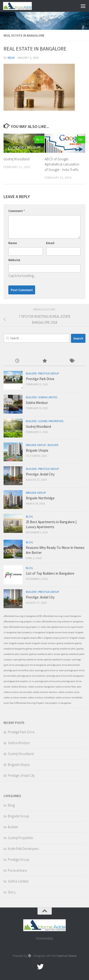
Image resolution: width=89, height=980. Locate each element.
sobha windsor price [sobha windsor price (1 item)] (69, 692)
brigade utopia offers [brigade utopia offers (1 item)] (32, 638)
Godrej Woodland (16, 159)
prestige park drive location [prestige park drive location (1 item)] (31, 676)
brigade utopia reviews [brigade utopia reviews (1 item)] (44, 643)
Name (13, 243)
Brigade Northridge (40, 498)
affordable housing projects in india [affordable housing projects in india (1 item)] (22, 622)
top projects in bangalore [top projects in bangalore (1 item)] (58, 703)
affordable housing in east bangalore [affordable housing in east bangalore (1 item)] (62, 616)
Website (14, 260)
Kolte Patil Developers (23, 849)
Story (12, 892)
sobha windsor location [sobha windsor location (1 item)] (45, 692)
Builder (31, 373)
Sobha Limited (48, 397)
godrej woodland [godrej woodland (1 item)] (66, 643)
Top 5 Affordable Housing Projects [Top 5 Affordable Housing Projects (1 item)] (27, 703)
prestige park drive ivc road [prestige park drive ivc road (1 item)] (49, 670)
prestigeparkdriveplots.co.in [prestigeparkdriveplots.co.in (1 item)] (19, 681)
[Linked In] (57, 967)
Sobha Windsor (37, 403)
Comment (17, 211)
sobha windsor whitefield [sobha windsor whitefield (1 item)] (41, 698)
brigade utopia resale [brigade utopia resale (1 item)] (20, 643)
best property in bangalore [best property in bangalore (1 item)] (31, 632)
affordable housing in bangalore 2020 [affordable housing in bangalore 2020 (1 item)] (23, 616)
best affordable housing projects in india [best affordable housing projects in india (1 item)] (25, 627)
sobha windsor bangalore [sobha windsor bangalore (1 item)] (41, 687)
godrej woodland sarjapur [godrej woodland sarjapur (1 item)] (58, 660)
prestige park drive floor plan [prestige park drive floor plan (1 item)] (19, 670)
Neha (11, 58)
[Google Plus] (49, 967)
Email (50, 243)
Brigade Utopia (37, 450)
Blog (29, 516)
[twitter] (40, 967)
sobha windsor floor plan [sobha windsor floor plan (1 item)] (68, 687)
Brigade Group (36, 445)
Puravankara (17, 870)
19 (39, 139)
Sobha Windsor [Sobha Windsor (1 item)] (19, 687)
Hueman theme (67, 956)
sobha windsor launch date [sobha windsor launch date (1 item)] (18, 692)
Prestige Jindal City (40, 474)
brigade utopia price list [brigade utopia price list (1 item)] (56, 638)
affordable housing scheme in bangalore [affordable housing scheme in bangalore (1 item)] (62, 622)
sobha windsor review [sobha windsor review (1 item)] (15, 698)
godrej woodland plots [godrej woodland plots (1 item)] (64, 649)
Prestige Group (49, 373)
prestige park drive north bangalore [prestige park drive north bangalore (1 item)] (65, 676)
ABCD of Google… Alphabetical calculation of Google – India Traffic (62, 164)
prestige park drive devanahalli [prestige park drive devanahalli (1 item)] (63, 665)
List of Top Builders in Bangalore (50, 573)
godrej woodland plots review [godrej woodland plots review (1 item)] (45, 654)
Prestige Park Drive (40, 379)
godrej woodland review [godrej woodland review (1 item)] (31, 660)
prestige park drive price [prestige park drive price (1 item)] (48, 681)
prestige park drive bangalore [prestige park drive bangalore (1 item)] (31, 665)
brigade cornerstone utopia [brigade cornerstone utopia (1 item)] (60, 632)
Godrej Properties (51, 421)
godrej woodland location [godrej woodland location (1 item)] (39, 649)
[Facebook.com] (32, 967)
